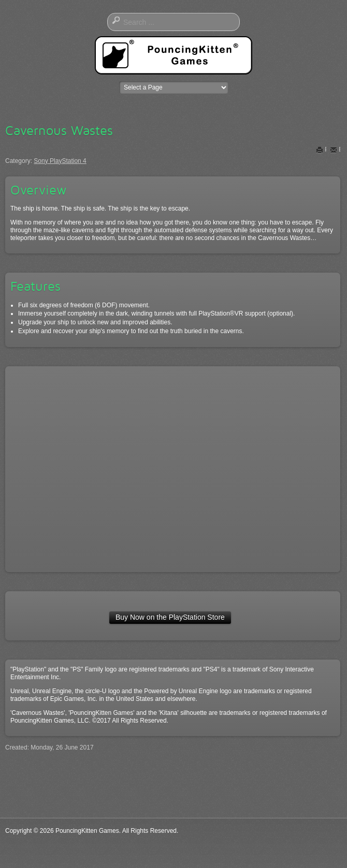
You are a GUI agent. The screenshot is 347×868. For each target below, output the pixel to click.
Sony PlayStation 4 (60, 161)
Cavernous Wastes (59, 130)
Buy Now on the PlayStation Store (170, 617)
